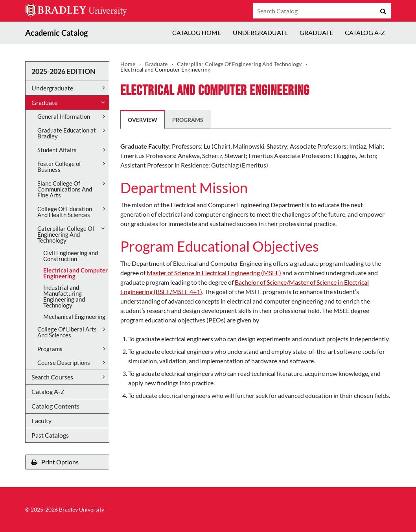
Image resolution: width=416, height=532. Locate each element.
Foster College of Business (59, 167)
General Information (64, 116)
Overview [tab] (143, 120)
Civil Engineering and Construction (71, 256)
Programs (50, 349)
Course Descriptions (64, 363)
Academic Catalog (56, 33)
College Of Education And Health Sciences (65, 212)
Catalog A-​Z (48, 391)
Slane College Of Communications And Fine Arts (65, 189)
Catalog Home (197, 32)
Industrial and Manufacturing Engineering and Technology (64, 296)
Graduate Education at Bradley (67, 133)
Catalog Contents (55, 406)
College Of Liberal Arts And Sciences (67, 332)
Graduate (316, 32)
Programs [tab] (188, 120)
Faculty (41, 421)
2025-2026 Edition (64, 71)
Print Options (55, 462)
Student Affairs (57, 150)
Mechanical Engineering (74, 317)
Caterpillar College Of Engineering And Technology (66, 234)
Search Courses (52, 377)
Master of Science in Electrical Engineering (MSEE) (214, 273)
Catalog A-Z (365, 32)
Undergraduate (260, 32)
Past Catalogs (50, 435)
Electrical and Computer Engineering (75, 273)
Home (128, 64)
